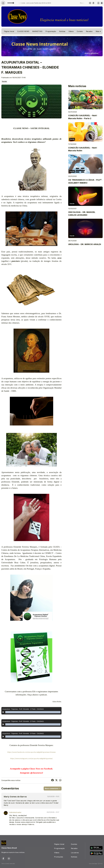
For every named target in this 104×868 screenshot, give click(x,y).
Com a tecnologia (96, 864)
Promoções (59, 857)
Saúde (4, 82)
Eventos (74, 844)
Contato (80, 31)
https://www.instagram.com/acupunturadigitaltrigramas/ (31, 758)
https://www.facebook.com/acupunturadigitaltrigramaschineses (31, 752)
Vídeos (71, 31)
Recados (89, 31)
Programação (51, 31)
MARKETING (37, 31)
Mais (98, 31)
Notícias (62, 31)
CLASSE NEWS (23, 31)
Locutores (75, 853)
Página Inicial (9, 31)
